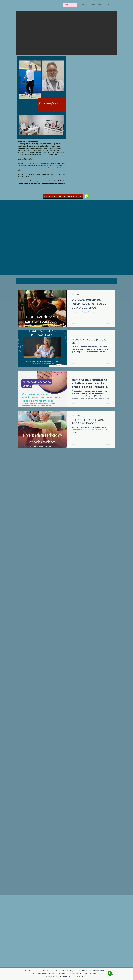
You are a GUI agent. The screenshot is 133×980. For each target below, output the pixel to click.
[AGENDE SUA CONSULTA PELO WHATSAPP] (63, 196)
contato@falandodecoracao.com (68, 976)
